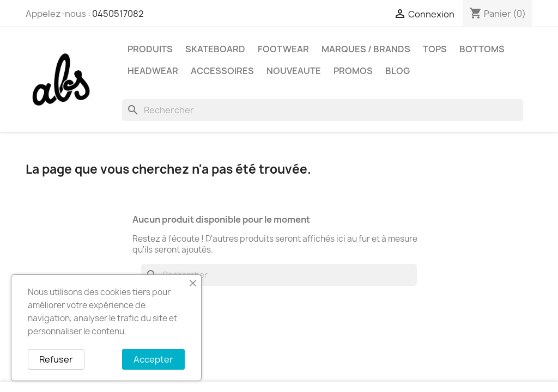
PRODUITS (150, 49)
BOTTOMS (482, 49)
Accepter (153, 359)
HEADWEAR (153, 71)
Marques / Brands (366, 49)
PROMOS (353, 71)
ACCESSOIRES (222, 71)
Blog (398, 71)
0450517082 (118, 14)
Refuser (56, 359)
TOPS (435, 49)
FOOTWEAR (283, 49)
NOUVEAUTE (294, 71)
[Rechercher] (323, 110)
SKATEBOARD (215, 49)
